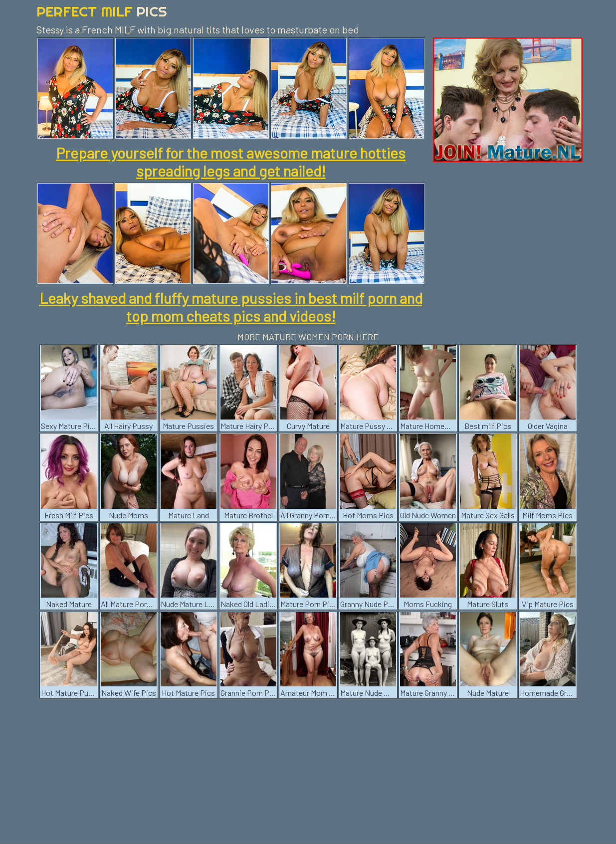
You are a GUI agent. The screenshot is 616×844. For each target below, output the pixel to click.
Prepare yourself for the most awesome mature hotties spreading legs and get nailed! (231, 162)
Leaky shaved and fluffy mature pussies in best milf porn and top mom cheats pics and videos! (231, 307)
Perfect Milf (102, 11)
